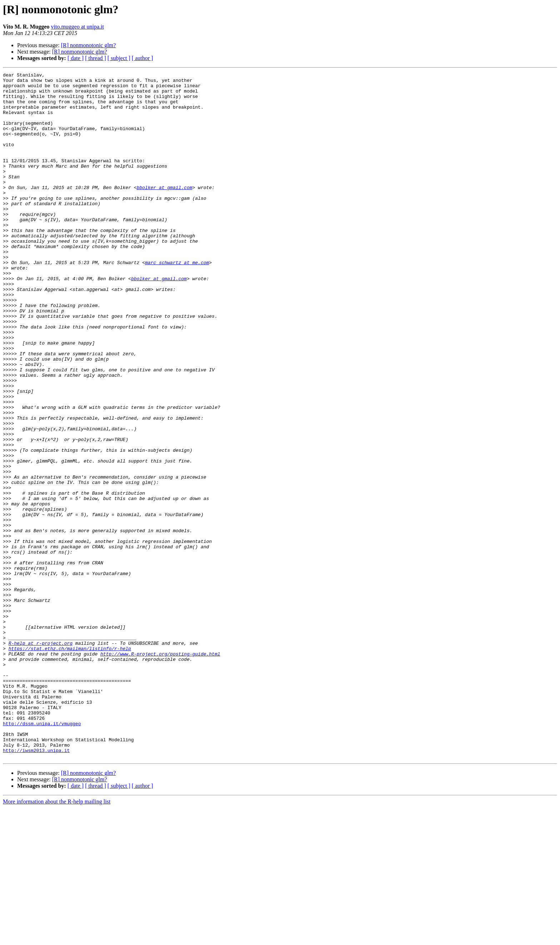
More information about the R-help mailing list (57, 939)
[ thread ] (96, 58)
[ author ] (142, 58)
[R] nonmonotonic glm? (89, 45)
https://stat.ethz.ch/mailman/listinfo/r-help (70, 764)
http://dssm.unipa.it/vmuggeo (42, 854)
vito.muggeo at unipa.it (77, 27)
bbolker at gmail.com (164, 211)
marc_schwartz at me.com (177, 301)
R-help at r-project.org (41, 758)
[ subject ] (119, 58)
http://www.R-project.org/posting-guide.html (160, 771)
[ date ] (76, 58)
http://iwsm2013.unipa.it (36, 886)
